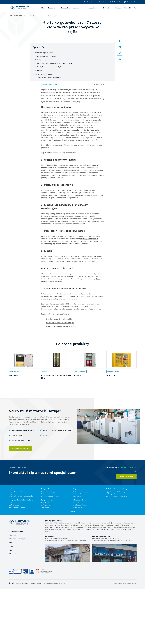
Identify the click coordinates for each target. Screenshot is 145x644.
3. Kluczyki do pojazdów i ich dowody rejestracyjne (54, 115)
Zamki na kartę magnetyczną (116, 551)
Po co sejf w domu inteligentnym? (60, 374)
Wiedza (118, 8)
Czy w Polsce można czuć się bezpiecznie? (59, 204)
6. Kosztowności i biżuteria (45, 125)
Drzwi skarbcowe (79, 558)
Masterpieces (46, 562)
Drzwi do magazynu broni (50, 551)
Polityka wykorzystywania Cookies (54, 639)
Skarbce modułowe (80, 560)
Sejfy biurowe (79, 544)
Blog (10, 605)
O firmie (106, 8)
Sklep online (13, 609)
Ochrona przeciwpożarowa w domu (61, 378)
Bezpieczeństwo (91, 8)
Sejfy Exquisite (46, 558)
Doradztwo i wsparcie (70, 8)
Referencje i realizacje (17, 594)
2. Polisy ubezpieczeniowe (45, 111)
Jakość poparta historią (54, 576)
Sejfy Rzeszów (50, 591)
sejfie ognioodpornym (89, 290)
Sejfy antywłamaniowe (17, 547)
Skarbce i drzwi (80, 555)
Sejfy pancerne (15, 426)
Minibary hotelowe (112, 549)
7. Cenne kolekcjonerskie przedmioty (48, 129)
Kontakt (128, 8)
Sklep (43, 8)
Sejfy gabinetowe (47, 560)
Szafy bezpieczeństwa (16, 558)
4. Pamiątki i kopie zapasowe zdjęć (48, 118)
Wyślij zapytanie (126, 532)
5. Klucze (38, 122)
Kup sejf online (132, 2)
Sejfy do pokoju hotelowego (116, 547)
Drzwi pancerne (79, 562)
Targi (11, 598)
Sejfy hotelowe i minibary (116, 544)
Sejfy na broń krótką (48, 549)
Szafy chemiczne (14, 560)
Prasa (11, 602)
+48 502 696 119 (129, 523)
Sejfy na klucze (113, 426)
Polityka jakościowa (16, 587)
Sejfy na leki (78, 551)
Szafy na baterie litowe (17, 562)
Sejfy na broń (47, 544)
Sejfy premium (47, 555)
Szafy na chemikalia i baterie (21, 555)
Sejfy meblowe (14, 549)
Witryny (45, 426)
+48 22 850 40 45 (112, 523)
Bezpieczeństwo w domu (50, 136)
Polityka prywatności (23, 639)
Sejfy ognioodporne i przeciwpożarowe (22, 551)
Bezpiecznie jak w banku (44, 104)
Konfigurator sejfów (20, 504)
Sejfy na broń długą (48, 547)
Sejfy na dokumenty (80, 547)
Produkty (52, 8)
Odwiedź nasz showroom (101, 591)
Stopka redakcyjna (36, 639)
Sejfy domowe (14, 544)
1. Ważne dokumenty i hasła (45, 107)
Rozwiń (73, 567)
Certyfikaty (13, 590)
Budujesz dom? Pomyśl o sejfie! (59, 370)
